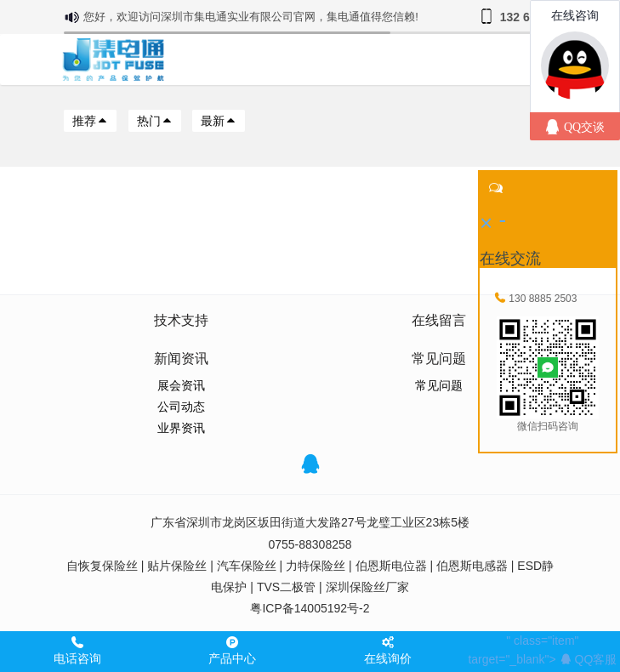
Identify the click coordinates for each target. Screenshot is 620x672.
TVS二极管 (286, 587)
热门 (155, 121)
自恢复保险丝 (102, 566)
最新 (219, 121)
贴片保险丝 (177, 566)
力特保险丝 (316, 566)
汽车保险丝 (247, 566)
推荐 (90, 121)
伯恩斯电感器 (472, 566)
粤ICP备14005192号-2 (310, 608)
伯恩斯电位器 (391, 566)
